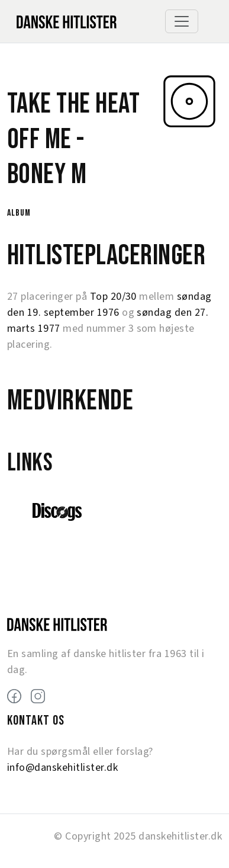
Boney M (47, 174)
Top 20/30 (113, 297)
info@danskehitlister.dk (62, 768)
